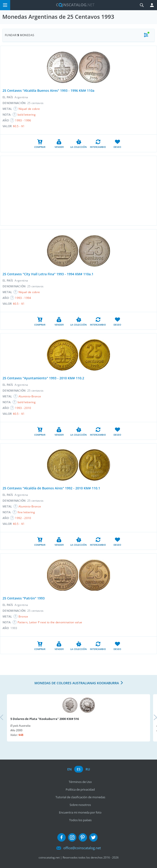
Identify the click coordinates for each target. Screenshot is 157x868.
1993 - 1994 (23, 298)
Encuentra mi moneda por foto (80, 812)
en (69, 769)
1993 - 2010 (23, 408)
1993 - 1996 (23, 120)
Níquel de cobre (29, 109)
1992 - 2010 (23, 518)
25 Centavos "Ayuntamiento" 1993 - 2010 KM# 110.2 (43, 378)
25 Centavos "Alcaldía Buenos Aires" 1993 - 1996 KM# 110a (48, 90)
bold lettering (27, 115)
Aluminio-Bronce (30, 396)
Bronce (23, 616)
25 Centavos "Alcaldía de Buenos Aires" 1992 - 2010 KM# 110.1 (51, 488)
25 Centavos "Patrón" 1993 (24, 598)
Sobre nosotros (80, 805)
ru (88, 769)
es (79, 769)
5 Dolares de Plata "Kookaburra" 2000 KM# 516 (45, 719)
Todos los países (80, 820)
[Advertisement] (78, 191)
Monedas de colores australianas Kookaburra (77, 683)
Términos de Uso (80, 782)
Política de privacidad (80, 789)
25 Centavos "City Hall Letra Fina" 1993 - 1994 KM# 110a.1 (48, 274)
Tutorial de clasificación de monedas (80, 797)
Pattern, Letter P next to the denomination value (50, 622)
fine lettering (26, 512)
